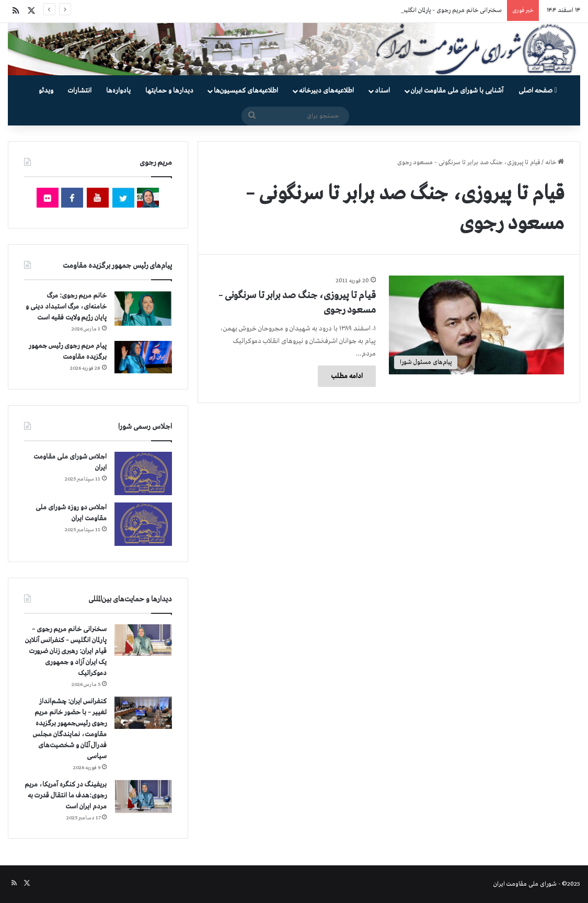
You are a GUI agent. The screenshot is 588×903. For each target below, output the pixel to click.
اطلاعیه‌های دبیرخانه (326, 91)
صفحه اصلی (538, 91)
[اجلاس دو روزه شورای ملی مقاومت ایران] (143, 524)
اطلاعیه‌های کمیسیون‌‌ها (246, 91)
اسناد (382, 91)
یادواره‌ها (118, 91)
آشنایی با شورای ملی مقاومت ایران (457, 91)
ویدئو (46, 91)
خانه (555, 163)
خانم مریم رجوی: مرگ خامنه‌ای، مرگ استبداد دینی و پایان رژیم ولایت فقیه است (66, 307)
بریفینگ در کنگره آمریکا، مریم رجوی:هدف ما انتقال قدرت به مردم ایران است (66, 796)
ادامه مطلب (347, 376)
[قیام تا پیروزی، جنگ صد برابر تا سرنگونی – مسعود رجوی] (476, 325)
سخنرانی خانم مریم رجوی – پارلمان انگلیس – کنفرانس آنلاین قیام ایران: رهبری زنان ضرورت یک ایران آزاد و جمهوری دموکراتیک (66, 651)
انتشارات (80, 91)
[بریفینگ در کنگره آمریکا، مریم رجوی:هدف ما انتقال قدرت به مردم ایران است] (143, 797)
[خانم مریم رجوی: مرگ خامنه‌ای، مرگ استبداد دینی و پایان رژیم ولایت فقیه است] (143, 308)
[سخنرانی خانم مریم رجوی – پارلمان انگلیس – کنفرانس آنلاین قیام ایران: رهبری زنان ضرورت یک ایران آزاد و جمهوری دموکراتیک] (143, 640)
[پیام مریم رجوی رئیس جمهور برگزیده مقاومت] (143, 357)
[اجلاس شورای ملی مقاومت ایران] (143, 473)
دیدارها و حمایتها (169, 91)
